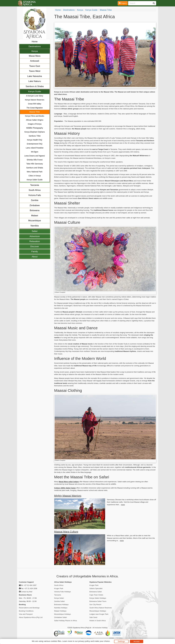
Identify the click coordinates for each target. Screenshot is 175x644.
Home (35, 42)
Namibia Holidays (61, 608)
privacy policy (84, 641)
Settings (121, 641)
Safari (35, 231)
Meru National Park (35, 172)
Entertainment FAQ (35, 144)
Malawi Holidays (60, 611)
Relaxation (35, 241)
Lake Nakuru (35, 81)
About (35, 257)
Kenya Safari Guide (35, 180)
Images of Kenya (35, 124)
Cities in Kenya (35, 176)
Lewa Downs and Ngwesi (35, 156)
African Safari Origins (35, 120)
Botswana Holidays (61, 605)
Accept (137, 641)
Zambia (35, 200)
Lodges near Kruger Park (99, 614)
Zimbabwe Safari (61, 617)
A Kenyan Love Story (35, 96)
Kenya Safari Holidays (98, 598)
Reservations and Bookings (29, 608)
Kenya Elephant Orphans (35, 132)
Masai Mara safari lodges (69, 482)
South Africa (35, 190)
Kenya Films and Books (35, 116)
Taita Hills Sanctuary (35, 164)
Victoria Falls (35, 195)
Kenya (35, 51)
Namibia (35, 226)
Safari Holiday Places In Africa (66, 621)
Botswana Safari (96, 592)
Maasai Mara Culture (66, 532)
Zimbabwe (35, 205)
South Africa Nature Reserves (101, 608)
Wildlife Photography (35, 128)
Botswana (35, 210)
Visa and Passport (26, 614)
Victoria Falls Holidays (63, 592)
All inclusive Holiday (100, 628)
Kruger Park (59, 588)
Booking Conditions (26, 611)
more (123, 505)
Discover (35, 246)
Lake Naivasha (35, 76)
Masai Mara (35, 56)
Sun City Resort (95, 605)
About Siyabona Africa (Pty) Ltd (31, 617)
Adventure (35, 236)
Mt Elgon (35, 152)
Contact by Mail (26, 592)
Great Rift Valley (35, 104)
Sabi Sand (93, 617)
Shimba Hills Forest (35, 160)
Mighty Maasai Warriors (68, 496)
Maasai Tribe (35, 112)
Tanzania (35, 185)
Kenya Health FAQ (35, 140)
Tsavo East (35, 66)
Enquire (123, 3)
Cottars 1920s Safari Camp (65, 488)
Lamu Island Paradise (35, 148)
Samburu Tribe (35, 136)
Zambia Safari (59, 601)
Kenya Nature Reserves (35, 100)
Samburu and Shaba (35, 168)
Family (35, 252)
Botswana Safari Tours (98, 601)
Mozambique (35, 221)
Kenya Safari (59, 598)
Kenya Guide (35, 91)
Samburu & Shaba (35, 86)
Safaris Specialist (96, 588)
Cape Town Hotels (96, 595)
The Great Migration (35, 108)
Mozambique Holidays (63, 614)
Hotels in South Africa (98, 621)
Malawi (35, 216)
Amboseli (35, 61)
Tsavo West (35, 71)
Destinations (35, 46)
